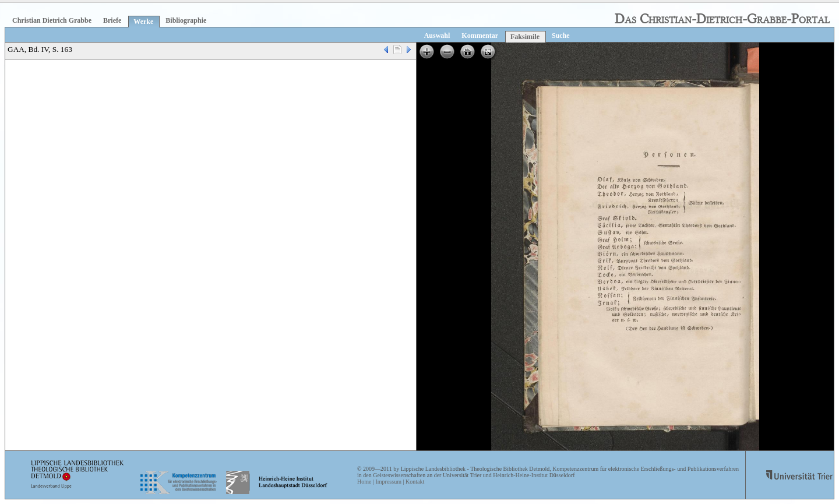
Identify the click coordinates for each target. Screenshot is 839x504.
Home (364, 482)
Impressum (388, 482)
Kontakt (415, 482)
